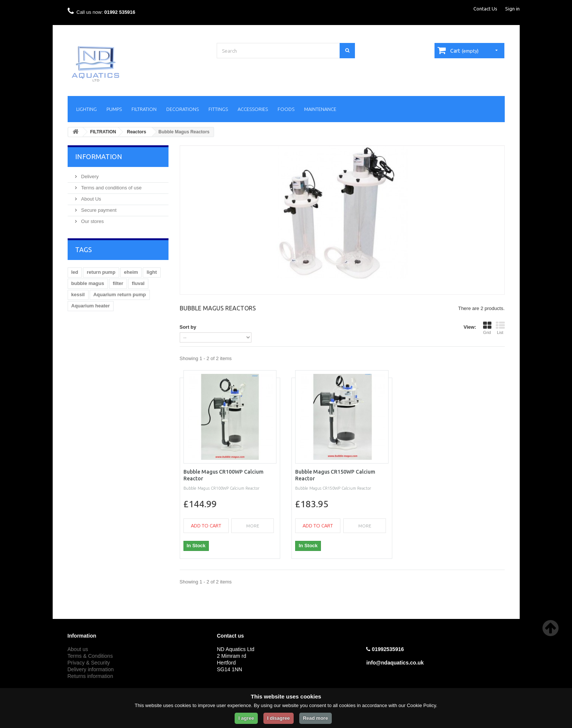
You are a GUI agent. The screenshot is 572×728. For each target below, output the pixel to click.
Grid (487, 328)
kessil (78, 295)
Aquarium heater (91, 306)
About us (78, 649)
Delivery (89, 176)
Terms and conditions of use (111, 188)
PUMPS (114, 109)
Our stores (92, 221)
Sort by (188, 327)
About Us (91, 199)
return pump (101, 272)
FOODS (286, 109)
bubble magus (88, 283)
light (151, 272)
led (75, 272)
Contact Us (485, 9)
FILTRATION (144, 109)
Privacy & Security (89, 663)
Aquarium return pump (120, 295)
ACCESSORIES (253, 109)
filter (118, 283)
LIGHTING (86, 109)
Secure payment (98, 210)
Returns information (90, 676)
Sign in (512, 9)
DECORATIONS (183, 109)
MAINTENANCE (320, 109)
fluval (138, 283)
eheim (131, 272)
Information (99, 157)
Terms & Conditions (90, 656)
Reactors (137, 132)
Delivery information (91, 669)
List (500, 328)
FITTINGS (218, 109)
